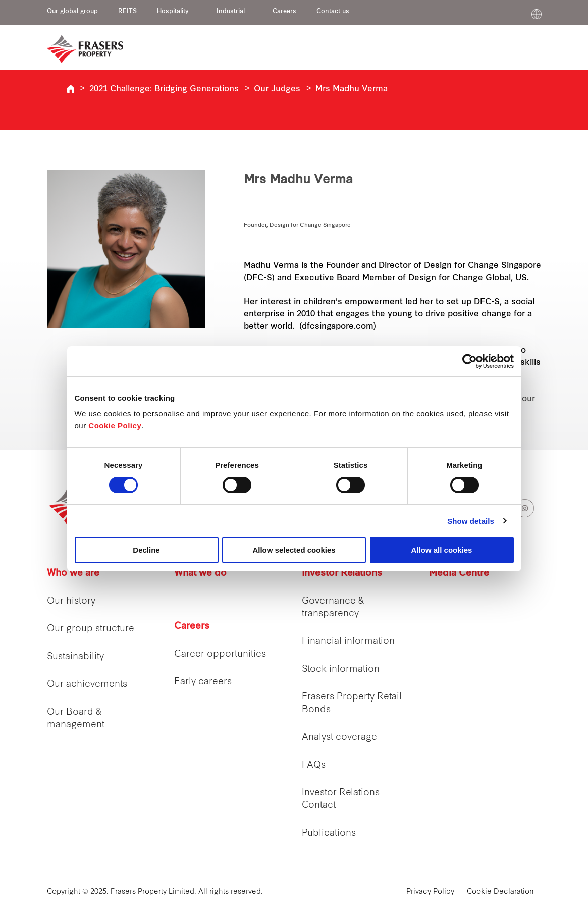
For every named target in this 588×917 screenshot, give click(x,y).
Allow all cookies (442, 550)
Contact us (333, 12)
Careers (284, 12)
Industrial (231, 12)
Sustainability (75, 657)
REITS (127, 12)
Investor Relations (342, 574)
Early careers (203, 682)
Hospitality (173, 12)
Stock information (341, 669)
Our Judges (277, 89)
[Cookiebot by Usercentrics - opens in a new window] (470, 361)
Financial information (348, 642)
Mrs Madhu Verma (352, 89)
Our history (71, 601)
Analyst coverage (339, 738)
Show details (471, 521)
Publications (329, 833)
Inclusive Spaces (71, 89)
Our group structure (91, 629)
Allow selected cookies (294, 550)
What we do (200, 574)
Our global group (72, 12)
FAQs (314, 765)
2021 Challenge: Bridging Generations (164, 89)
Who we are (73, 574)
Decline (146, 550)
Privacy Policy (430, 892)
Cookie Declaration (500, 892)
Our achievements (87, 685)
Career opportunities (220, 654)
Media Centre (459, 574)
